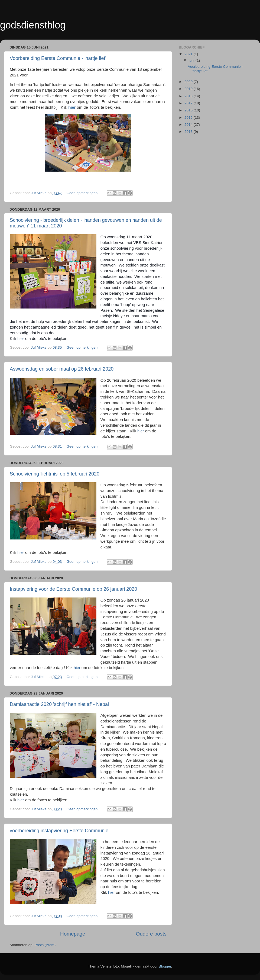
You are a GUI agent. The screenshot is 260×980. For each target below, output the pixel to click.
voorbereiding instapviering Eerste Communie (59, 831)
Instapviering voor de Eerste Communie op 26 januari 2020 (73, 589)
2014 (189, 125)
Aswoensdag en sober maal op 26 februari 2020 (62, 369)
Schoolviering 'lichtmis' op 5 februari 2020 (55, 474)
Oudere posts (151, 934)
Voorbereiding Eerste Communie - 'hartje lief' (58, 58)
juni (192, 60)
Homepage (73, 934)
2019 (189, 89)
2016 (189, 110)
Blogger (165, 966)
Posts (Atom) (45, 945)
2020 (189, 82)
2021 (189, 54)
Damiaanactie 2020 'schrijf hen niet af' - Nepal (59, 704)
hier (21, 339)
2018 (189, 96)
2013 (189, 132)
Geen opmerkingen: (83, 193)
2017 (189, 103)
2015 (189, 118)
